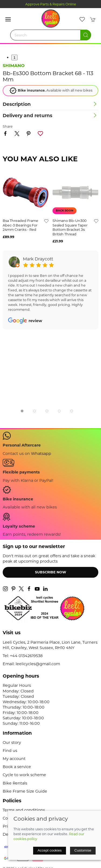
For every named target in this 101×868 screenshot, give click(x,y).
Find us (10, 751)
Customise (83, 850)
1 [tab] (14, 57)
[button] (8, 19)
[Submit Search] (86, 35)
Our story (12, 742)
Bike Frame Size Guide (25, 791)
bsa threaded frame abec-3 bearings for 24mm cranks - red (20, 225)
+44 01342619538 (26, 656)
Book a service (17, 767)
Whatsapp (41, 454)
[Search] (51, 35)
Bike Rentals (15, 783)
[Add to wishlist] (46, 221)
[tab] (22, 411)
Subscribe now (51, 572)
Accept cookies (50, 850)
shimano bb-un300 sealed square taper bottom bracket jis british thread (70, 227)
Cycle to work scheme (24, 775)
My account (14, 759)
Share (8, 126)
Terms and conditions (24, 810)
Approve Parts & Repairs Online (51, 4)
